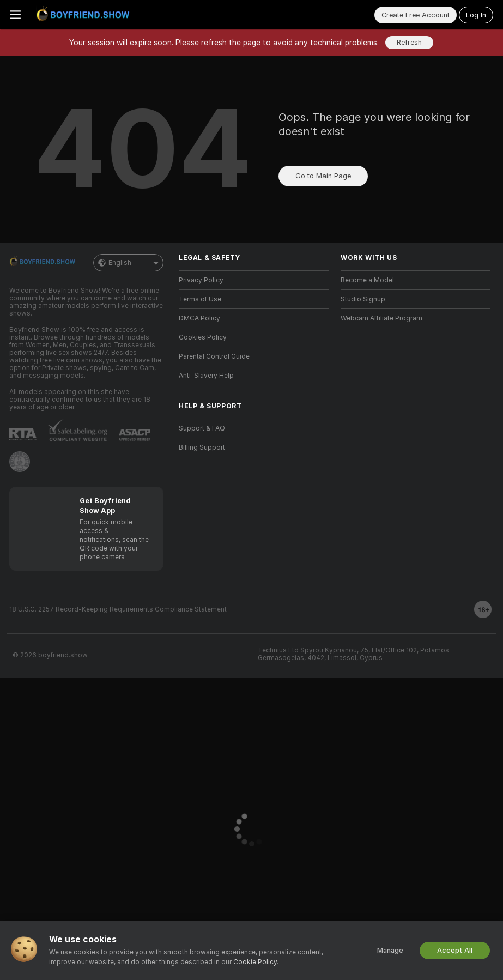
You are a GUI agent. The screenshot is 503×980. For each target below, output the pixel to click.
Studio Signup (363, 299)
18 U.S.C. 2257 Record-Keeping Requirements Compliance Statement (118, 609)
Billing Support (202, 447)
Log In (476, 15)
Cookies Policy (203, 337)
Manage (390, 950)
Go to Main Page (323, 176)
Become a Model (367, 280)
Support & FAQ (202, 428)
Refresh (409, 42)
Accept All (455, 950)
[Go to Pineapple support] (20, 462)
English (128, 263)
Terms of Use (200, 299)
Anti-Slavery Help (206, 376)
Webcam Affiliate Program (381, 318)
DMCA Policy (199, 318)
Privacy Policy (201, 280)
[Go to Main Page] (85, 15)
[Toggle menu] (15, 15)
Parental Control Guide (214, 356)
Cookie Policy (255, 962)
